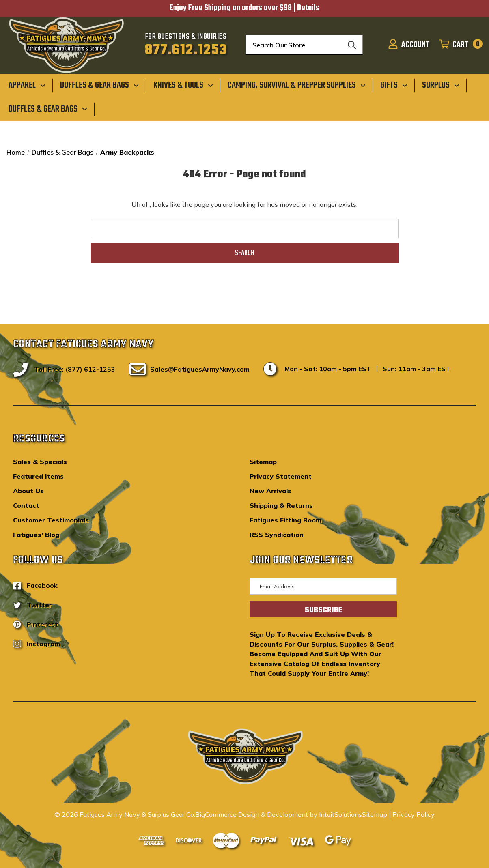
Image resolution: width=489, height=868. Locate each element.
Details (308, 8)
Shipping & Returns (281, 505)
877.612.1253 (186, 50)
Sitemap (263, 462)
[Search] (352, 45)
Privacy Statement (281, 476)
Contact (26, 505)
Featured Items (38, 476)
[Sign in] (409, 45)
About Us (28, 491)
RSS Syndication (277, 535)
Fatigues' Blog (36, 535)
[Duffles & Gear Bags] (99, 85)
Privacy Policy (414, 814)
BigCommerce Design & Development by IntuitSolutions (279, 814)
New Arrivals (270, 491)
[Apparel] (27, 85)
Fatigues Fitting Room (285, 520)
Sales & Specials (40, 462)
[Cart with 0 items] (458, 45)
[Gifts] (394, 85)
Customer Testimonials (51, 520)
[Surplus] (441, 85)
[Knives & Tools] (183, 85)
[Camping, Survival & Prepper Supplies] (297, 85)
